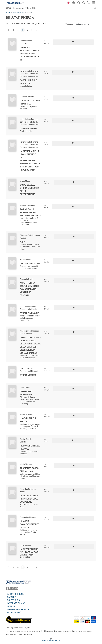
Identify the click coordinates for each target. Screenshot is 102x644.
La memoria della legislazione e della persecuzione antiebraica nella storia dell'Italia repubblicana (30, 161)
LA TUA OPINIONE (16, 594)
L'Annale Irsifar (29, 129)
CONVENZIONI (14, 600)
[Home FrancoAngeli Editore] (15, 3)
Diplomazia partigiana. (26, 393)
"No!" (22, 242)
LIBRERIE (11, 606)
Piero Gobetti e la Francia (30, 447)
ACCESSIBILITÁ (14, 613)
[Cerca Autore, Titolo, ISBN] (52, 8)
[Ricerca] (95, 8)
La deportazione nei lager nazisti (29, 551)
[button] (68, 3)
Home (8, 13)
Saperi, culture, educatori (29, 82)
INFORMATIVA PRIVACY (18, 609)
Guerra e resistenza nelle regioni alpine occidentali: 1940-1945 (30, 54)
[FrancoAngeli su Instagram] (13, 589)
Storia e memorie (29, 313)
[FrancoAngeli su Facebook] (7, 589)
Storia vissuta (28, 375)
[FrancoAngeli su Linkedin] (10, 589)
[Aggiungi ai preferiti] (73, 42)
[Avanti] (36, 30)
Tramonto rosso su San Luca (29, 470)
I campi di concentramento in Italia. (30, 524)
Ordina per (70, 24)
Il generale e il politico (28, 420)
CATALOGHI (13, 597)
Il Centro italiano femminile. (30, 102)
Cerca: (8, 8)
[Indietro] (9, 30)
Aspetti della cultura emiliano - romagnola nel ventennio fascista (30, 289)
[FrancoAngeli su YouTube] (17, 589)
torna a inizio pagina (51, 640)
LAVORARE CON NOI (17, 603)
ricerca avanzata (19, 13)
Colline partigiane (30, 264)
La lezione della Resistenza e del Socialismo (29, 499)
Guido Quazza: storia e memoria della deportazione (30, 190)
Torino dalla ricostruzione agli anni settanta (30, 212)
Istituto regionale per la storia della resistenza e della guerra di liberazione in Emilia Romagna (30, 345)
